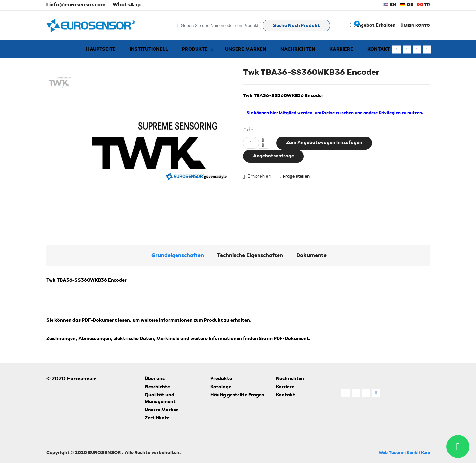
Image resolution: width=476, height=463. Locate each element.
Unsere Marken (162, 410)
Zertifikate (157, 418)
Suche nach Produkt (296, 26)
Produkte (221, 379)
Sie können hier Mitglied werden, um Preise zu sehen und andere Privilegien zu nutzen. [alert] (335, 113)
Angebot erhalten (375, 26)
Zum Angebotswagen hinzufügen (324, 143)
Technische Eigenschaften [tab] (250, 256)
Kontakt (286, 395)
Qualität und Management (160, 399)
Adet (249, 130)
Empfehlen (259, 176)
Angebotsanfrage (273, 156)
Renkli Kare (418, 453)
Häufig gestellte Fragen (237, 395)
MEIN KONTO (415, 25)
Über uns (155, 379)
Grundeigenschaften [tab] (178, 256)
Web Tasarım (392, 453)
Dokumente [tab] (311, 256)
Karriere (285, 387)
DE (407, 5)
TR (424, 5)
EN (390, 5)
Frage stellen (295, 176)
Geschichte (157, 387)
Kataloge (221, 387)
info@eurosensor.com (76, 5)
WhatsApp (125, 5)
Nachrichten (290, 379)
